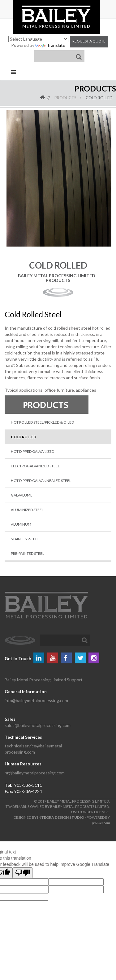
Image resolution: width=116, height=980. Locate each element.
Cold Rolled (99, 98)
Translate (50, 45)
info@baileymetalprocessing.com (36, 700)
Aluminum (21, 524)
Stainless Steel (25, 539)
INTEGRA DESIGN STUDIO (61, 817)
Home (47, 98)
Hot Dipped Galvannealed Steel (41, 481)
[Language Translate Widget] (38, 39)
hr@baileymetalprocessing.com (35, 773)
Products (65, 98)
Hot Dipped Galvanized (32, 451)
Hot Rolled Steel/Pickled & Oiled (42, 422)
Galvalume (22, 495)
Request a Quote (89, 41)
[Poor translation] (23, 873)
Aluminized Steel (27, 510)
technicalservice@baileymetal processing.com (33, 749)
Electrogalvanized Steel (35, 466)
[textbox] (65, 640)
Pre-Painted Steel (28, 553)
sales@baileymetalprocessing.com (38, 725)
